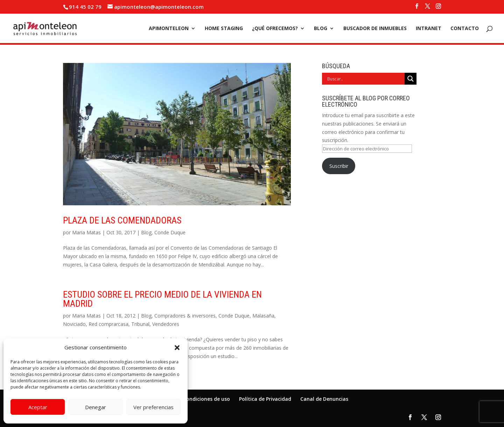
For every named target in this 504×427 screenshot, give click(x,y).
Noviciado (74, 324)
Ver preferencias (153, 407)
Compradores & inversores (185, 316)
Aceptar (38, 407)
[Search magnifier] (411, 79)
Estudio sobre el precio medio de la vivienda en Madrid (162, 299)
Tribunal (140, 324)
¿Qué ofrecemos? (275, 29)
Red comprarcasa (108, 324)
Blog (321, 29)
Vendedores (166, 324)
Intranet (429, 29)
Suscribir (339, 166)
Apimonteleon (169, 29)
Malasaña (263, 316)
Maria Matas (86, 232)
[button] (177, 348)
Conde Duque (170, 232)
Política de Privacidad (265, 399)
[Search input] (365, 79)
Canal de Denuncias (324, 399)
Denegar (96, 407)
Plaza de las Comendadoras (122, 220)
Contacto (465, 29)
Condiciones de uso (206, 399)
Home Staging (224, 29)
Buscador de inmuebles (375, 29)
